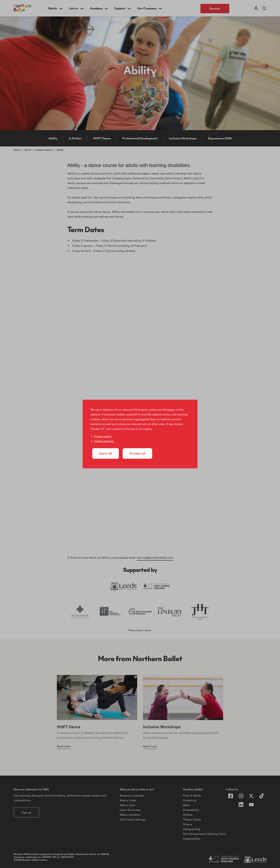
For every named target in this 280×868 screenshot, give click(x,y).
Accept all (137, 453)
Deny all (106, 453)
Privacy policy (103, 436)
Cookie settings (104, 441)
